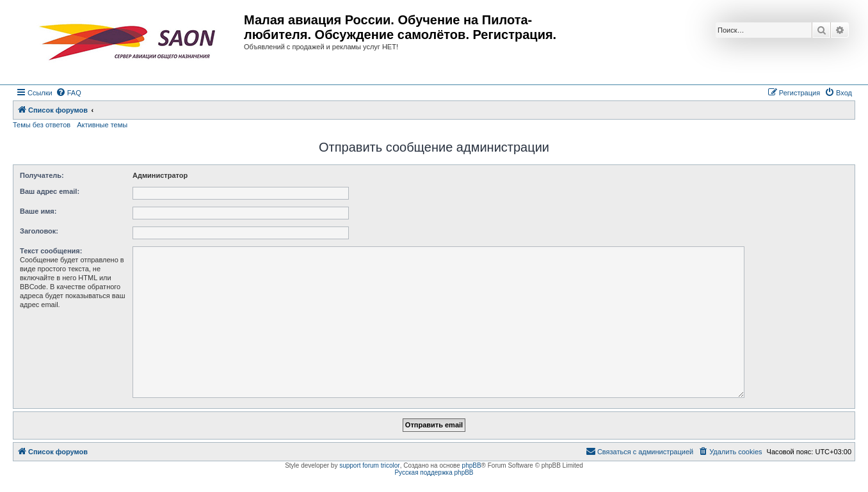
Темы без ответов (42, 125)
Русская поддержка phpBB (434, 472)
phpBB (472, 465)
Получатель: (42, 175)
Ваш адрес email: (50, 191)
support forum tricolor (369, 465)
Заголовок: (39, 231)
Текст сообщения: (51, 251)
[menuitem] (68, 93)
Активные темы (102, 125)
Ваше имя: (38, 211)
